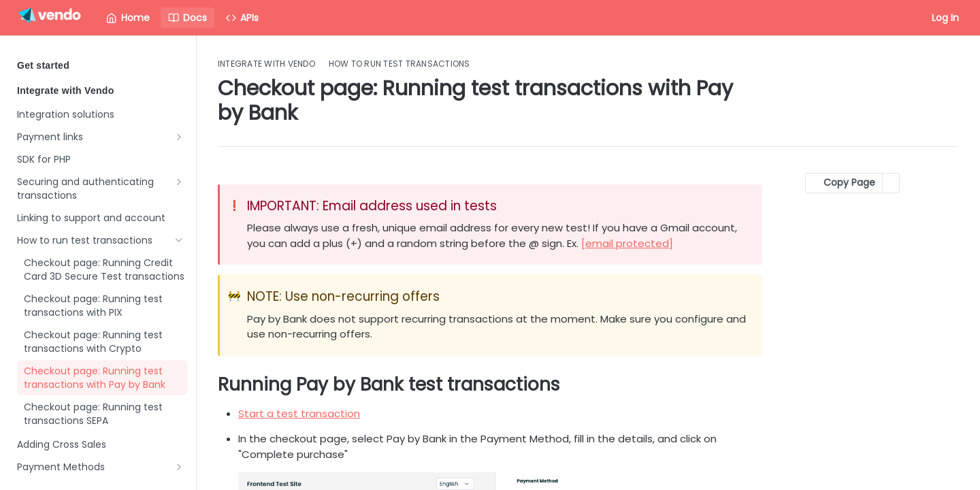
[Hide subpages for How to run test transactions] (179, 240)
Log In (945, 18)
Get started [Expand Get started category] (100, 65)
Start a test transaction (299, 413)
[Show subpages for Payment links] (179, 137)
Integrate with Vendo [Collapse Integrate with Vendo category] (100, 91)
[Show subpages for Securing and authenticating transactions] (179, 182)
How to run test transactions (399, 64)
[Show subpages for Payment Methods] (179, 467)
